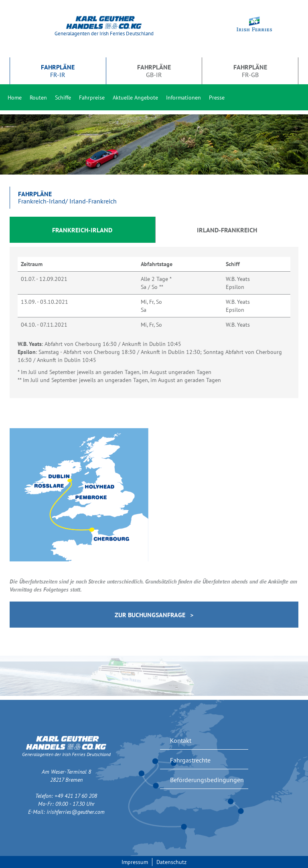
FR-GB (250, 71)
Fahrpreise (92, 98)
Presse (217, 98)
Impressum (135, 862)
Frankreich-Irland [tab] (82, 230)
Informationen (183, 98)
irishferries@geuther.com (76, 812)
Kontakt (181, 740)
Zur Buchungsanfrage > (154, 615)
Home (15, 98)
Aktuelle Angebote (135, 98)
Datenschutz (171, 862)
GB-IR (154, 71)
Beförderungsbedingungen (207, 780)
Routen (38, 98)
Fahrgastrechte (190, 760)
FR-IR (58, 71)
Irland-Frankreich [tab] (227, 230)
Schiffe (63, 98)
